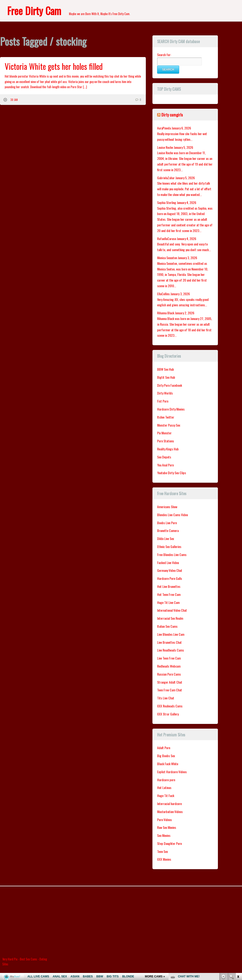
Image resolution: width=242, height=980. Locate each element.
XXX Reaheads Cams (170, 706)
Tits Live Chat (166, 698)
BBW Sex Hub (166, 369)
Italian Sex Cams (167, 626)
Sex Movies (164, 835)
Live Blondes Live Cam (171, 634)
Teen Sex (162, 851)
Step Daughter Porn (169, 843)
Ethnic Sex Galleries (169, 546)
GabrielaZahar (166, 178)
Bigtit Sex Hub (166, 377)
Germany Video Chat (170, 570)
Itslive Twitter (166, 417)
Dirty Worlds (165, 393)
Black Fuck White (168, 764)
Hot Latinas (164, 787)
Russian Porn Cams (169, 674)
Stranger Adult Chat (170, 682)
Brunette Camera (168, 530)
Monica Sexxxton (167, 258)
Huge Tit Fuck (166, 795)
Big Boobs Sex (166, 756)
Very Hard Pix (10, 959)
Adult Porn (164, 748)
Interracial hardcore (169, 804)
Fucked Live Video (168, 563)
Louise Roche (165, 147)
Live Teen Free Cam (169, 658)
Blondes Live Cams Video (173, 515)
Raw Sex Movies (167, 827)
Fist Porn (163, 401)
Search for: (164, 55)
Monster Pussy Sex (169, 425)
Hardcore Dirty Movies (171, 409)
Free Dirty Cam (34, 11)
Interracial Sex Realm (170, 618)
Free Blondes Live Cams (172, 554)
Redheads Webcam (169, 666)
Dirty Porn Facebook (170, 385)
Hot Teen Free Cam (169, 594)
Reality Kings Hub (168, 449)
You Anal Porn (165, 465)
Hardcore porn (166, 780)
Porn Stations (166, 441)
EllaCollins (163, 294)
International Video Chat (172, 610)
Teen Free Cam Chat (170, 690)
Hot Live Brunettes (169, 586)
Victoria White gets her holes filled (54, 66)
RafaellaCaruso (167, 239)
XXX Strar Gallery (168, 714)
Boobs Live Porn (167, 523)
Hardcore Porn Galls (170, 578)
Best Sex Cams (28, 959)
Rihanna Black (166, 313)
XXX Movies (164, 859)
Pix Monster (164, 433)
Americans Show (167, 507)
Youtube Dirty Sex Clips (172, 473)
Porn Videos (164, 820)
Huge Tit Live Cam (168, 602)
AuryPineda (164, 128)
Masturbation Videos (170, 812)
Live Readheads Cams (171, 650)
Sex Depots (164, 457)
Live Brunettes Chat (169, 642)
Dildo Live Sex (166, 538)
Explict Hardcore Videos (172, 772)
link (238, 906)
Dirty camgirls (172, 115)
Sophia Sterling (167, 202)
